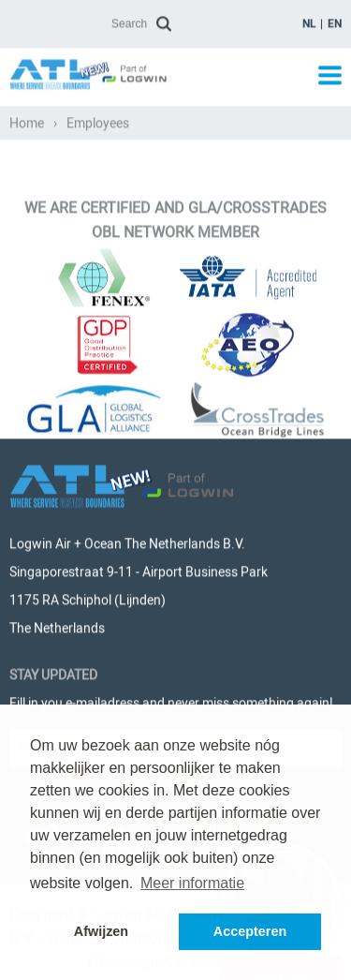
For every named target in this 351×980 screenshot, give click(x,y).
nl (309, 22)
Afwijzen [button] (101, 931)
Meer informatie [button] (192, 883)
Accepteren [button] (250, 931)
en (335, 22)
